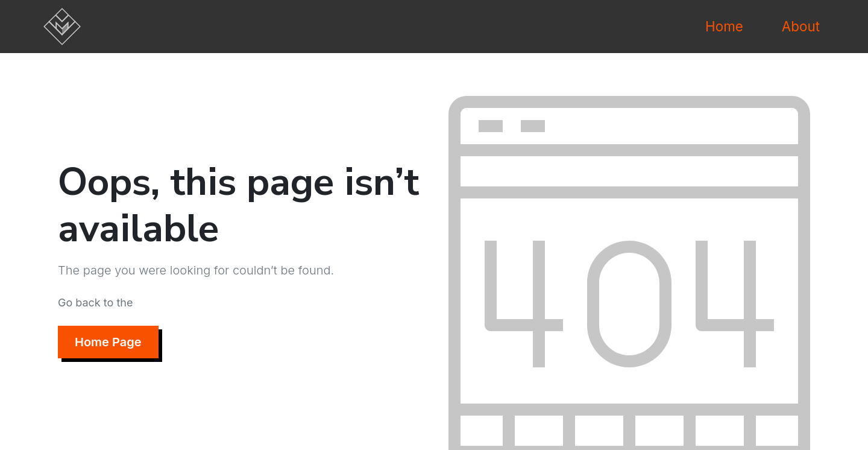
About (801, 26)
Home (724, 26)
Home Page (108, 342)
